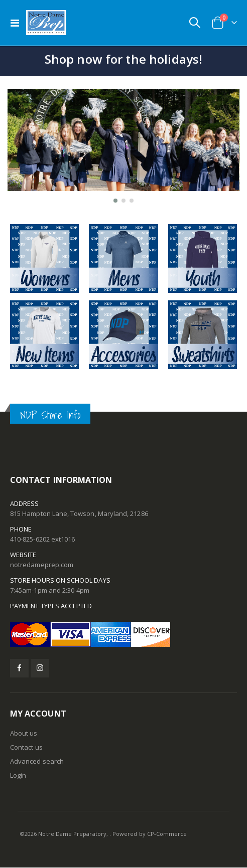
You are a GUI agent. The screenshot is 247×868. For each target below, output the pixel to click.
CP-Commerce (167, 834)
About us (24, 733)
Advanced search (37, 761)
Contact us (26, 747)
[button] (115, 201)
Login (18, 775)
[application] (124, 148)
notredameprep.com (42, 565)
